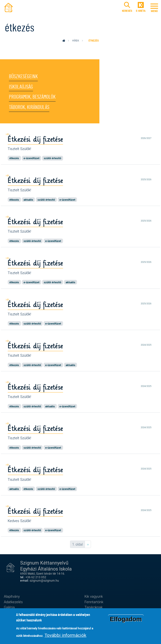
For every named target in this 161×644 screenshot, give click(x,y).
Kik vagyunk (94, 596)
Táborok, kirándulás (29, 107)
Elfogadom (126, 620)
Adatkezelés (13, 602)
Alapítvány (12, 596)
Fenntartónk (94, 602)
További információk (65, 636)
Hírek (76, 41)
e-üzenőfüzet (32, 158)
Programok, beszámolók (32, 97)
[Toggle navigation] (154, 7)
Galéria (9, 607)
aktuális (28, 200)
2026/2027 (146, 138)
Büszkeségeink (23, 77)
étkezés (14, 158)
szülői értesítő (52, 158)
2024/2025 (146, 345)
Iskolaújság (21, 87)
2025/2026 (146, 180)
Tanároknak (93, 607)
